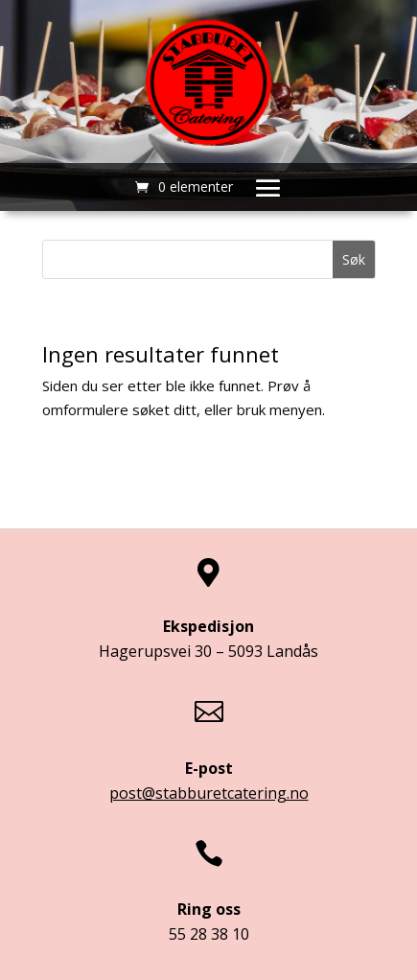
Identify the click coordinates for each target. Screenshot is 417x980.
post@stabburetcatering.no (209, 793)
